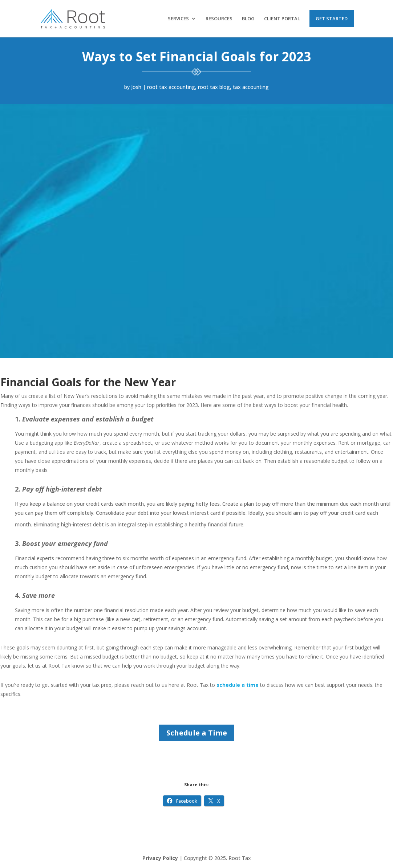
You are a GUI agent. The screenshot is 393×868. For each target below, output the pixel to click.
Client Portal (282, 19)
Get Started (332, 19)
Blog (248, 19)
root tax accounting (171, 87)
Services (178, 19)
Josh (136, 87)
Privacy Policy (160, 858)
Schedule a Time (197, 733)
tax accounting (251, 87)
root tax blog (214, 87)
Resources (219, 19)
